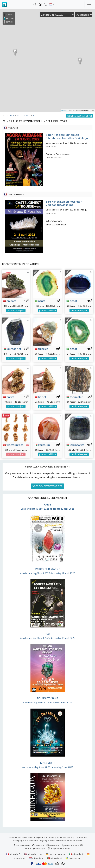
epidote (10, 301)
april (27, 116)
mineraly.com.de (56, 854)
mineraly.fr (14, 854)
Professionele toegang (36, 840)
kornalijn (42, 445)
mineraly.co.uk (33, 854)
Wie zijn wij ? (69, 837)
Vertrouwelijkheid (52, 837)
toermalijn (75, 397)
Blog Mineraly (22, 845)
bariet (9, 397)
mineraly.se (73, 858)
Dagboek (9, 116)
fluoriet (41, 349)
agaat (40, 301)
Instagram (53, 845)
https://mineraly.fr (61, 848)
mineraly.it (76, 854)
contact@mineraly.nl (35, 848)
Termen (12, 837)
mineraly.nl (37, 858)
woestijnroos (13, 445)
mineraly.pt (55, 858)
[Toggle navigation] (89, 4)
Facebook (38, 845)
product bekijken (16, 310)
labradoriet (12, 349)
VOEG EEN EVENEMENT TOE (47, 486)
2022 (19, 116)
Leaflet (64, 110)
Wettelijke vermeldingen (30, 837)
